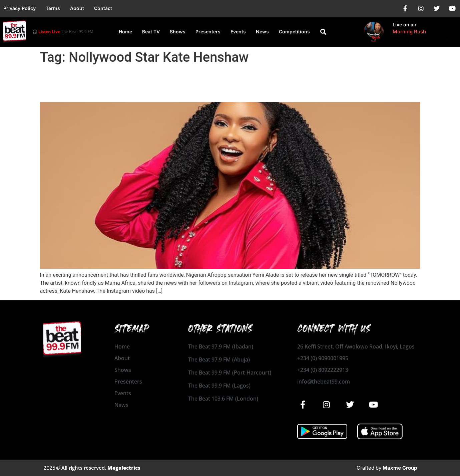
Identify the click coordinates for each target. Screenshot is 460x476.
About (77, 8)
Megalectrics (124, 468)
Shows (178, 32)
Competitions (294, 32)
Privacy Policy (20, 8)
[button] (323, 32)
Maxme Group (400, 468)
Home (125, 32)
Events (238, 32)
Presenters (208, 32)
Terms (53, 8)
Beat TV (151, 32)
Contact (103, 8)
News (262, 32)
